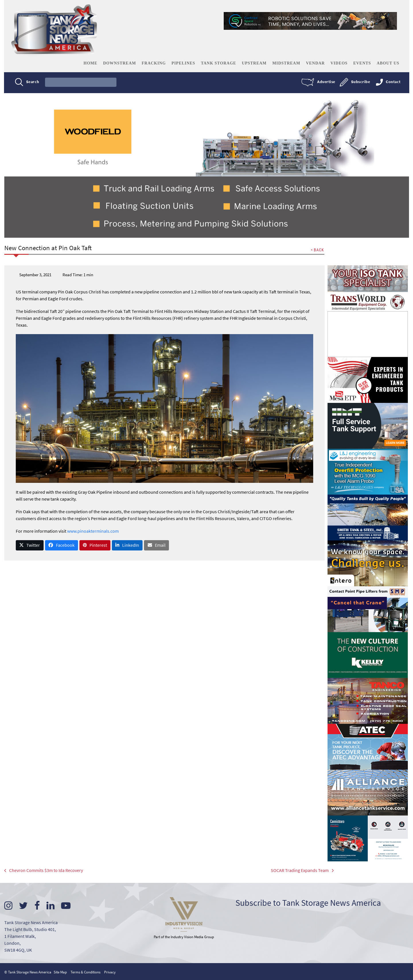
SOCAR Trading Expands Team (294, 871)
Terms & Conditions (85, 972)
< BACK (317, 250)
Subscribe (360, 82)
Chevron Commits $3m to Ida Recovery (44, 871)
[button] (30, 545)
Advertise (326, 82)
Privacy (110, 972)
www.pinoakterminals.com (93, 531)
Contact (393, 82)
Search (33, 82)
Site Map (60, 972)
